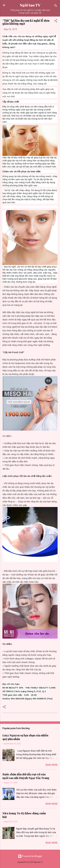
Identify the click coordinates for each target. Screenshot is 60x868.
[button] (56, 21)
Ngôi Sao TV (30, 5)
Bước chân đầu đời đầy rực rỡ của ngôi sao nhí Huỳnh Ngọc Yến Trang (26, 776)
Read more (52, 765)
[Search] (56, 6)
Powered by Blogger (30, 856)
